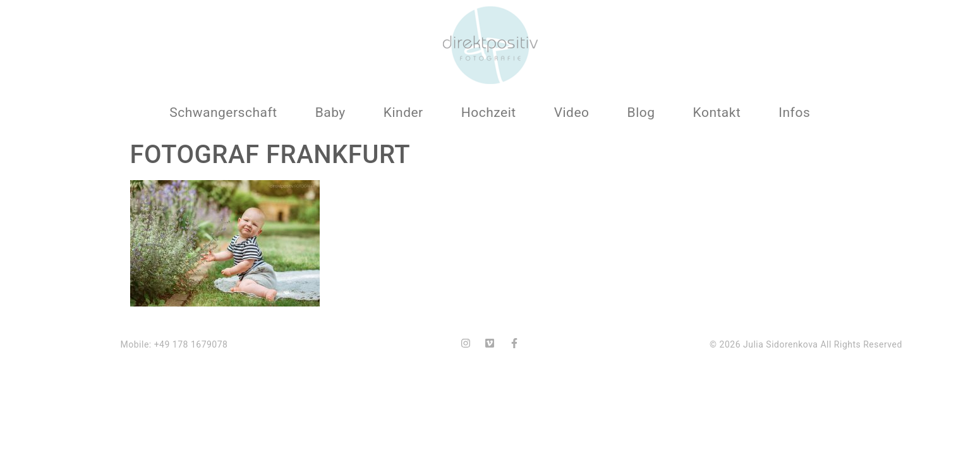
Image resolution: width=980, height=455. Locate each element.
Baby (330, 112)
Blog (641, 112)
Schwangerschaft (223, 112)
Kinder (403, 112)
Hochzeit (489, 112)
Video (572, 112)
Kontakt (717, 112)
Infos (794, 112)
